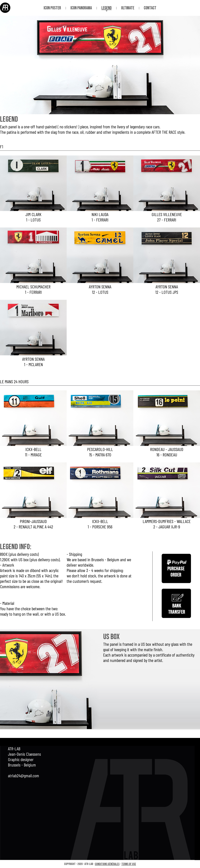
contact (150, 8)
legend (107, 8)
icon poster (52, 8)
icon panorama (81, 8)
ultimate (128, 8)
